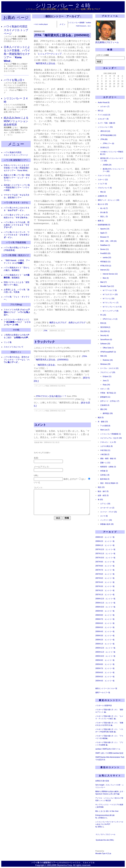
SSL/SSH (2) (105, 331)
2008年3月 (99, 537)
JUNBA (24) (107, 165)
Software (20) (105, 344)
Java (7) (106, 381)
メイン (62, 24)
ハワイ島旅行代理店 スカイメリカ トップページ (16, 30)
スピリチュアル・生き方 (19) (111, 438)
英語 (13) (101, 487)
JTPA (45, 331)
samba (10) (107, 258)
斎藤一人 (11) (105, 463)
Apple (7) (104, 233)
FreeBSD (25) (105, 253)
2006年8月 (99, 615)
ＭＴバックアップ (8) (110, 311)
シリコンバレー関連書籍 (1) (110, 434)
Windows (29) (105, 364)
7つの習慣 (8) (105, 426)
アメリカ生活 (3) (104, 115)
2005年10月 (100, 656)
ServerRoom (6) (106, 340)
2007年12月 (100, 549)
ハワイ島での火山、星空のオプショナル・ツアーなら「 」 (17, 360)
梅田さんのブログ (58, 323)
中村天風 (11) (105, 450)
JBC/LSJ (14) (105, 131)
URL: (36, 475)
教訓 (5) (101, 418)
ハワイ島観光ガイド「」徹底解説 (17, 276)
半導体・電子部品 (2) (108, 393)
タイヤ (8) (104, 516)
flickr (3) (106, 278)
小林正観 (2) (105, 454)
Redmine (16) (108, 360)
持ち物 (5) (104, 212)
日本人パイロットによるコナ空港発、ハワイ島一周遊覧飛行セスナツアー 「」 (17, 54)
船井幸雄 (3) (105, 479)
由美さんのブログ (77, 323)
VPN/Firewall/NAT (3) (108, 352)
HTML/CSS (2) (106, 266)
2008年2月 (99, 541)
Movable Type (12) (107, 286)
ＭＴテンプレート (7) (110, 303)
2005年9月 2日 (39, 31)
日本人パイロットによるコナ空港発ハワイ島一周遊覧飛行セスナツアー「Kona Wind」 (17, 168)
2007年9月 (99, 562)
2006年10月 (100, 607)
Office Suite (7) (108, 348)
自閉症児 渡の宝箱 (102, 781)
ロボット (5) (105, 389)
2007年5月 (99, 578)
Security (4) (104, 335)
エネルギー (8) (103, 119)
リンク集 (8, 342)
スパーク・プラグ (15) (109, 512)
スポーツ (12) (103, 180)
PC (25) (103, 315)
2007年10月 (100, 558)
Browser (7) (105, 237)
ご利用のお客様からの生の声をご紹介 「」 (17, 336)
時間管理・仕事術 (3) (108, 467)
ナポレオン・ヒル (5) (108, 442)
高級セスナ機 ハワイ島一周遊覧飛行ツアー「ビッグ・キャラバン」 (17, 178)
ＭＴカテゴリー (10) (110, 294)
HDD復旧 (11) (105, 262)
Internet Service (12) (110, 274)
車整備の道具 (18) (107, 524)
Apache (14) (105, 229)
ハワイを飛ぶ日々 (14, 80)
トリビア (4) (102, 184)
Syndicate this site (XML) (105, 840)
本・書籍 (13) (103, 422)
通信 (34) (104, 409)
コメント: (38, 488)
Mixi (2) (103, 192)
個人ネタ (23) (103, 204)
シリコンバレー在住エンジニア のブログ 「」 (17, 322)
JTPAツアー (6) (108, 143)
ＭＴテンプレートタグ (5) (112, 307)
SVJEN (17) (105, 148)
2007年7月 (99, 570)
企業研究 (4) (102, 196)
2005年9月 (99, 660)
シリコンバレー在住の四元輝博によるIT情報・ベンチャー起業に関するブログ (63, 9)
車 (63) (100, 500)
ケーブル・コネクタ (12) (109, 368)
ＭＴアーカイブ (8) (110, 290)
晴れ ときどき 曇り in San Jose (107, 811)
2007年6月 (99, 574)
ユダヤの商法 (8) (106, 446)
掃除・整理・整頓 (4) (108, 459)
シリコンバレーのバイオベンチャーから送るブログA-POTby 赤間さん (109, 824)
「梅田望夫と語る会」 (46, 365)
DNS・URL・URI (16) (108, 241)
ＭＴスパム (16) (109, 299)
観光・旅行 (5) (103, 491)
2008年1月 (99, 545)
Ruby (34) (106, 385)
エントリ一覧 (110, 537)
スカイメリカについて (14, 347)
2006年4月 (99, 631)
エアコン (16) (105, 504)
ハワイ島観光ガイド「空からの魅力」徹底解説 (17, 269)
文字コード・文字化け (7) (110, 401)
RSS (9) (103, 323)
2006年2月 (99, 640)
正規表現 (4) (105, 405)
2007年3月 (99, 586)
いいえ (37, 482)
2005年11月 (100, 652)
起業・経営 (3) (103, 495)
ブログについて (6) (105, 188)
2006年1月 (99, 644)
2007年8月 (99, 566)
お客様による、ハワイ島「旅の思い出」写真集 (17, 291)
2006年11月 (100, 603)
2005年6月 (99, 672)
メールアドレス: (42, 467)
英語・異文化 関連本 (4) (109, 483)
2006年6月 (99, 623)
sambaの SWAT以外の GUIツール (108, 749)
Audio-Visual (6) (104, 102)
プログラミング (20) (108, 372)
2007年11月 (100, 554)
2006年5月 (99, 627)
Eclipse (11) (107, 376)
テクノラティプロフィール (105, 834)
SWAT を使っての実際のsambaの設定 (109, 753)
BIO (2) (100, 111)
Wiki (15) (103, 356)
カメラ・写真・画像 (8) (106, 123)
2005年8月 (99, 664)
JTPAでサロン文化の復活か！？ (51, 396)
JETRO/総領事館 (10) (108, 135)
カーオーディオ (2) (107, 508)
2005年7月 (99, 668)
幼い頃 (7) (104, 208)
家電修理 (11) (105, 397)
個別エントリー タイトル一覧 (106, 688)
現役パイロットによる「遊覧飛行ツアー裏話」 (17, 284)
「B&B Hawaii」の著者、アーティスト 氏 (17, 262)
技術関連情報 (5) (104, 225)
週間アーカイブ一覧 (103, 693)
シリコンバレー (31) (105, 127)
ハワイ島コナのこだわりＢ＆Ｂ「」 (17, 209)
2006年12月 (100, 599)
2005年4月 (99, 681)
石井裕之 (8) (105, 475)
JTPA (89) (104, 139)
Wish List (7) (105, 430)
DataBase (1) (105, 245)
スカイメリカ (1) (104, 175)
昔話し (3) (104, 217)
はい (84, 479)
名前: (36, 458)
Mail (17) (103, 282)
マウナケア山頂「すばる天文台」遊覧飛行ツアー (17, 196)
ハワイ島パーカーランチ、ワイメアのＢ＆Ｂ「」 (17, 235)
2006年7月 (99, 619)
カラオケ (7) (105, 107)
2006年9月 (99, 611)
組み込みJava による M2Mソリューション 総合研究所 (16, 121)
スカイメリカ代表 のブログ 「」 (17, 312)
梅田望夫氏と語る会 (46, 63)
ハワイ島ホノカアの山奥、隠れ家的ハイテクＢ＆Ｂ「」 (17, 225)
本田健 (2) (104, 471)
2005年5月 (99, 677)
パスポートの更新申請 (104, 705)
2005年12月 (100, 648)
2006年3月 (99, 636)
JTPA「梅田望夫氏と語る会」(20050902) (62, 35)
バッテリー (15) (106, 520)
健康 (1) (101, 221)
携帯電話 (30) (108, 413)
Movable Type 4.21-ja (103, 853)
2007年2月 (99, 590)
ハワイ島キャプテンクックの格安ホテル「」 (17, 216)
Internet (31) (105, 270)
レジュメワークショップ (50, 54)
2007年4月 (99, 582)
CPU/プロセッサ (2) (110, 319)
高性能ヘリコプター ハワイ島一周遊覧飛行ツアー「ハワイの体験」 (17, 188)
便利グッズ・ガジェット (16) (109, 200)
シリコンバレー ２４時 (63, 6)
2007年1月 (99, 595)
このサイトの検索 (102, 55)
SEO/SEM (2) (105, 327)
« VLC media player (41, 24)
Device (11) (104, 249)
